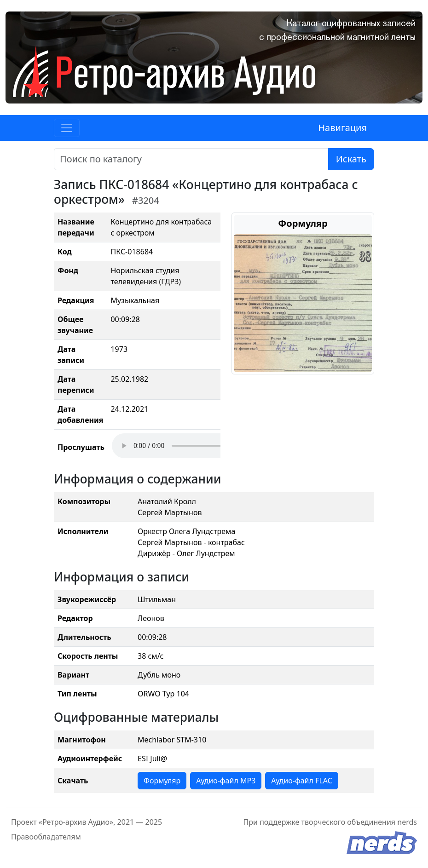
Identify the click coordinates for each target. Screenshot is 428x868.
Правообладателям (46, 837)
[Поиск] (191, 159)
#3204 (146, 200)
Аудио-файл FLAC (301, 781)
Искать (351, 159)
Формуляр (162, 781)
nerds (407, 822)
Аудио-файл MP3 (226, 781)
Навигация (342, 128)
